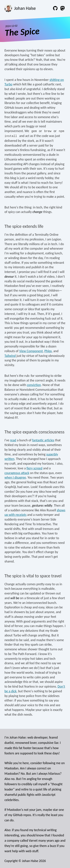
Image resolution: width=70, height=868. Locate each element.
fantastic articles (43, 440)
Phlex (48, 351)
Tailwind (10, 356)
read (13, 440)
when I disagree (15, 477)
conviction (34, 385)
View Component (31, 351)
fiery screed (34, 468)
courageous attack (17, 473)
